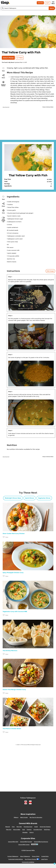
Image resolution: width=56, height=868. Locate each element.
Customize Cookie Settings (16, 859)
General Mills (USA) (13, 842)
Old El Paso (47, 830)
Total (23, 830)
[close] (54, 864)
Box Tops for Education (36, 817)
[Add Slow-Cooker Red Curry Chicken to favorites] (4, 537)
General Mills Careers (24, 845)
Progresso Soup (28, 827)
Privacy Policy (36, 856)
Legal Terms (44, 859)
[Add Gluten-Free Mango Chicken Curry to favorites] (4, 693)
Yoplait (36, 827)
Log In (48, 3)
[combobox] (25, 8)
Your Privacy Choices (32, 859)
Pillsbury (16, 817)
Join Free (40, 3)
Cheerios (29, 830)
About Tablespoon (25, 856)
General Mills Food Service (41, 842)
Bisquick (8, 827)
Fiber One (9, 830)
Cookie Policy (45, 856)
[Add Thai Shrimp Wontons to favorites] (4, 654)
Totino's (32, 832)
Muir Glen (19, 827)
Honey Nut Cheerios (45, 827)
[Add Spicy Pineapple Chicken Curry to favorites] (4, 576)
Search (52, 8)
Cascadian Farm (38, 830)
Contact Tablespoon (13, 856)
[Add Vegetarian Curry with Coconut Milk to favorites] (4, 615)
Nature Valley (17, 830)
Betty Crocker (24, 817)
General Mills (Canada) (26, 842)
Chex (13, 827)
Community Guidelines (28, 862)
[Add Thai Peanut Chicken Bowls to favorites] (4, 732)
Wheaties (25, 832)
